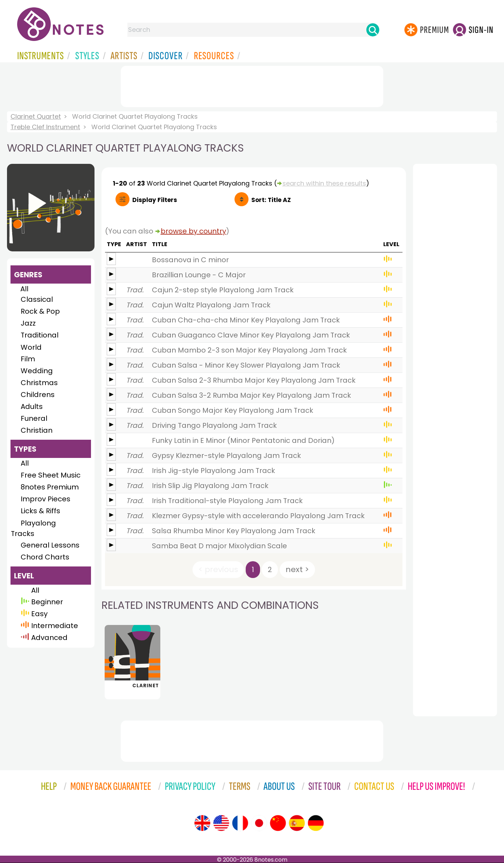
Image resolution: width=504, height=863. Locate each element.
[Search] (373, 30)
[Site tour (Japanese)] (259, 823)
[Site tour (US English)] (221, 823)
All (24, 289)
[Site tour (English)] (202, 823)
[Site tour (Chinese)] (278, 823)
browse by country (193, 231)
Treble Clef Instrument (45, 127)
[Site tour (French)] (240, 823)
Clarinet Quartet (36, 116)
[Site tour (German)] (316, 823)
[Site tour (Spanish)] (297, 823)
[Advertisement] (252, 85)
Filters (155, 200)
